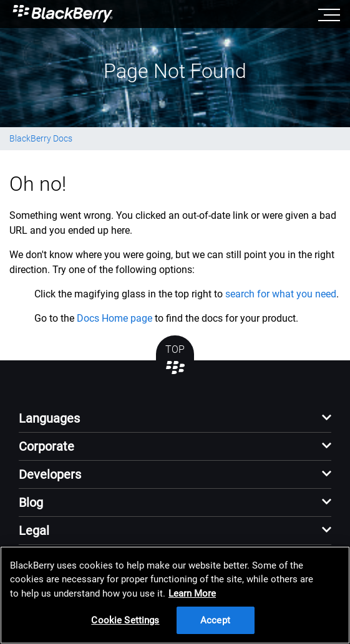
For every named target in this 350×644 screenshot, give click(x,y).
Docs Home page (114, 318)
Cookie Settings (125, 620)
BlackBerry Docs (41, 138)
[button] (175, 422)
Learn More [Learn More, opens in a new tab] (192, 594)
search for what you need (281, 294)
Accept (215, 620)
